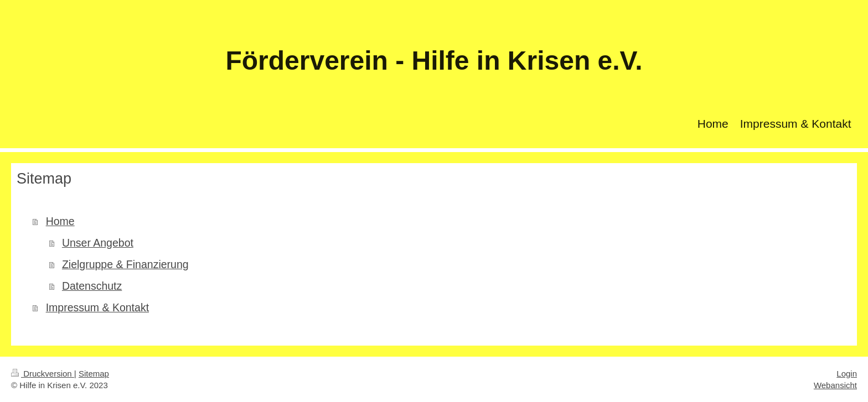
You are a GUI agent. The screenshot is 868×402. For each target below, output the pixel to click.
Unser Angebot (98, 243)
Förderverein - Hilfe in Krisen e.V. (434, 61)
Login (847, 374)
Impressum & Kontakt (97, 307)
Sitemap (94, 374)
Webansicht (835, 385)
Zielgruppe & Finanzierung (125, 264)
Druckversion (43, 374)
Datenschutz (92, 286)
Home (60, 221)
